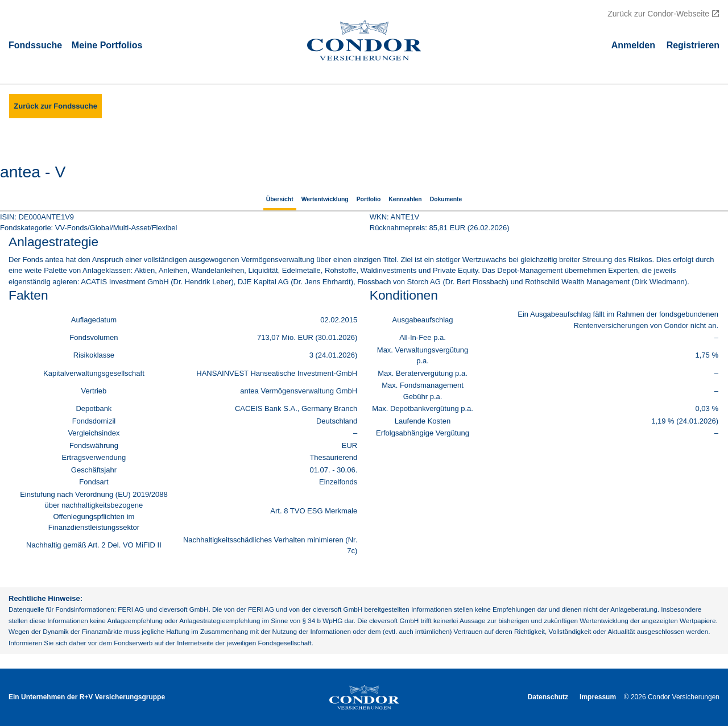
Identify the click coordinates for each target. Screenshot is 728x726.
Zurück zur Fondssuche (55, 106)
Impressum (598, 697)
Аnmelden (633, 45)
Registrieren (693, 45)
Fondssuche (35, 45)
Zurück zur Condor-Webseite (658, 14)
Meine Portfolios (107, 45)
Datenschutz (548, 697)
